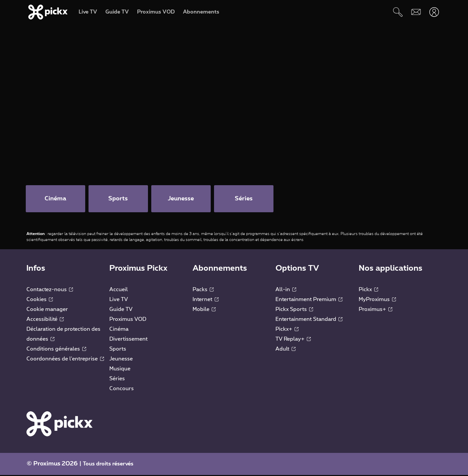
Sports (118, 350)
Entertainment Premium (309, 300)
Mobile (204, 310)
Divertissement (128, 340)
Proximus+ (376, 310)
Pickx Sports (294, 310)
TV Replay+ (293, 340)
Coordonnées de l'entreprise (65, 360)
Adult (286, 350)
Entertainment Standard (309, 320)
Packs (203, 290)
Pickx (368, 290)
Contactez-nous (50, 290)
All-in (286, 290)
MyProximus (377, 300)
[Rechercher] (398, 12)
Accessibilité (45, 320)
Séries (117, 380)
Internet (206, 300)
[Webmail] (416, 12)
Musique (120, 370)
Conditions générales (56, 350)
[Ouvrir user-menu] (434, 12)
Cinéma (119, 330)
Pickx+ (287, 330)
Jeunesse (121, 360)
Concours (122, 390)
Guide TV (121, 310)
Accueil (119, 290)
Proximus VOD (128, 320)
